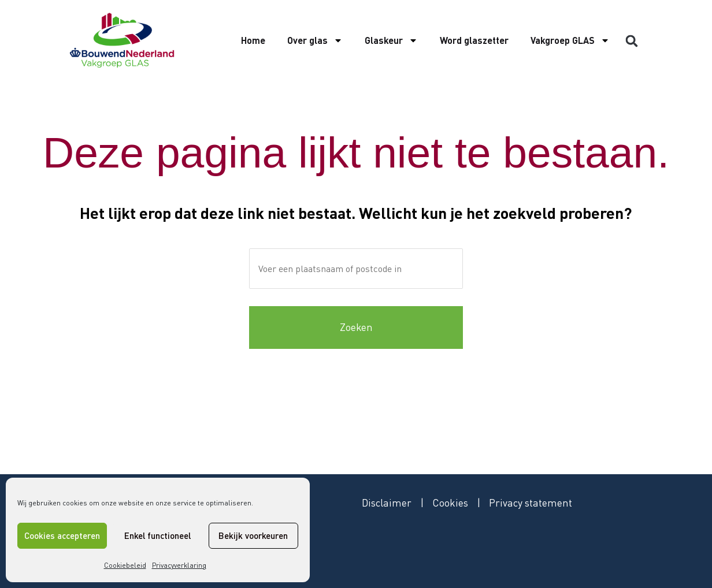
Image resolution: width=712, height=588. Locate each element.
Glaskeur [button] (391, 40)
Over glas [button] (315, 40)
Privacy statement (533, 503)
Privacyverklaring (179, 565)
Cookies (452, 503)
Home (253, 40)
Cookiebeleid (125, 565)
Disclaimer (387, 503)
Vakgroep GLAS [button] (570, 40)
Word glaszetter (474, 40)
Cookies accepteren (62, 535)
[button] (632, 41)
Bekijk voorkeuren (253, 535)
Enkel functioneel (157, 535)
